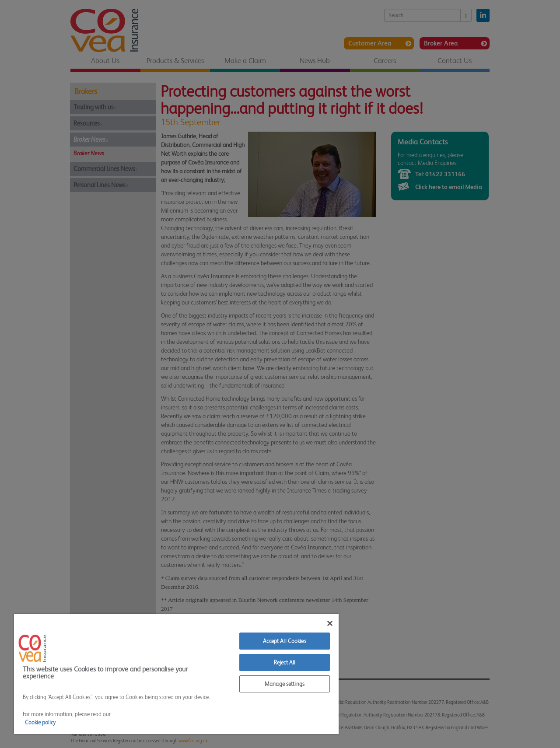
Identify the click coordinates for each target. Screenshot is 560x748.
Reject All (285, 662)
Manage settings (285, 684)
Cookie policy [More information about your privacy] (40, 722)
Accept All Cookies (284, 641)
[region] (176, 674)
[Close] (330, 623)
